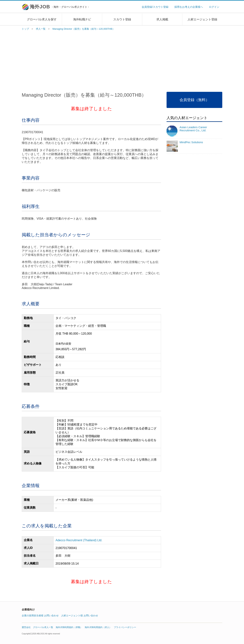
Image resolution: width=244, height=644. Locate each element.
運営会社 (26, 627)
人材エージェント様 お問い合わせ (80, 616)
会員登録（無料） (194, 100)
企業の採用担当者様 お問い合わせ (40, 616)
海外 (59, 7)
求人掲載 (162, 19)
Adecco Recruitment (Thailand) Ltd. (79, 540)
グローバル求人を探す (42, 19)
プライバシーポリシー (125, 627)
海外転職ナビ (82, 19)
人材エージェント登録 (202, 19)
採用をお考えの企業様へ (189, 7)
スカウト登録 (122, 19)
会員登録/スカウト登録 (155, 7)
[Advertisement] (122, 60)
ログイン (214, 7)
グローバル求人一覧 (43, 627)
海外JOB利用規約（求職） (69, 627)
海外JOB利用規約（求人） (98, 627)
